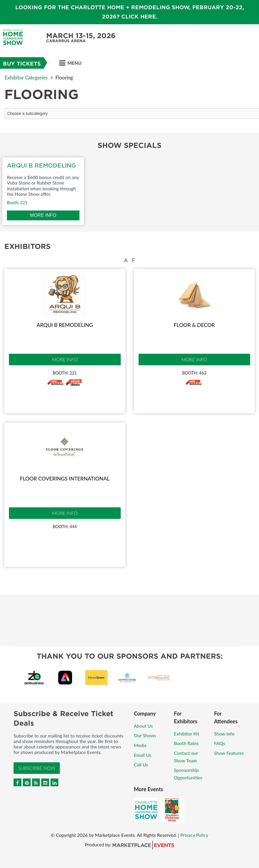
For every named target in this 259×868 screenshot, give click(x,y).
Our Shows (145, 735)
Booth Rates (186, 743)
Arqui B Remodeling (65, 325)
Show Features (229, 753)
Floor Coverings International (65, 478)
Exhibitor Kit (186, 734)
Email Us (143, 755)
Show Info (224, 734)
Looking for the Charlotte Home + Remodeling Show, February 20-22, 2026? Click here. (130, 12)
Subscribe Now (37, 768)
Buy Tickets (22, 64)
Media (140, 745)
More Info (65, 359)
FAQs (219, 743)
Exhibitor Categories (26, 78)
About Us (144, 726)
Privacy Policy (194, 835)
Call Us (141, 764)
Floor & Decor (194, 325)
